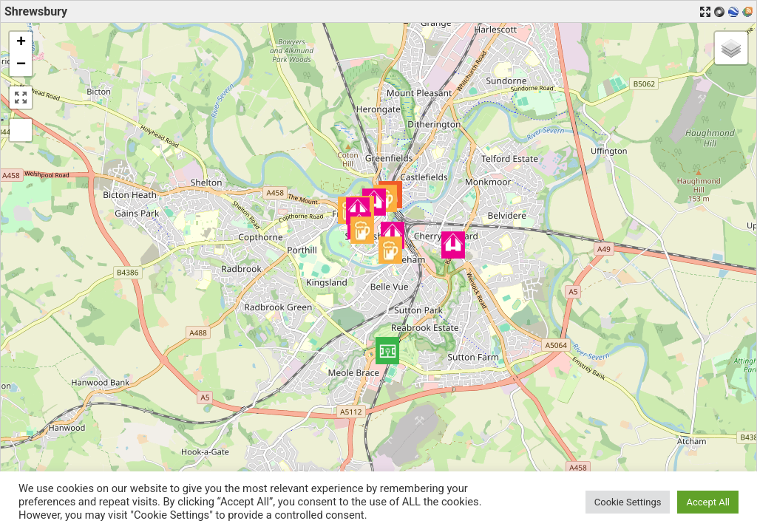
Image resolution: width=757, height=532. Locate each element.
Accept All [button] (708, 502)
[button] (387, 351)
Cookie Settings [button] (628, 502)
